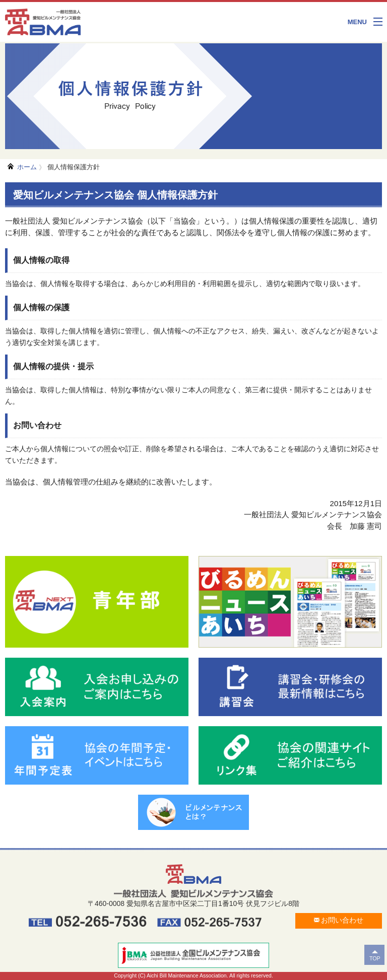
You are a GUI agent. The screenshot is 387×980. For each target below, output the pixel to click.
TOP (375, 958)
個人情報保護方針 (74, 167)
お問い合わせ (339, 920)
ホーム (27, 167)
